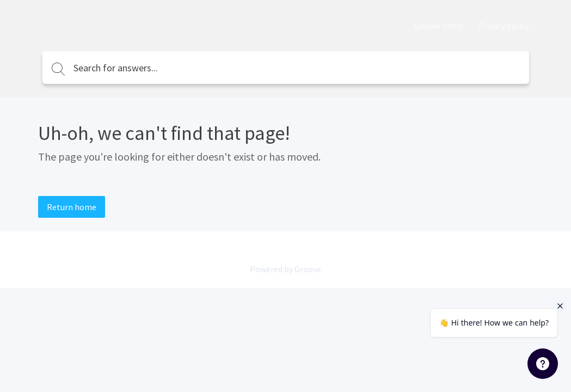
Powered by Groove (285, 269)
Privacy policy (504, 26)
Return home (72, 207)
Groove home (439, 26)
